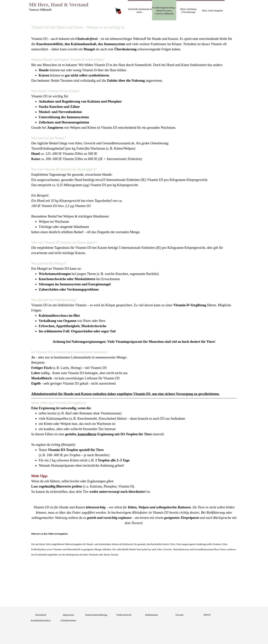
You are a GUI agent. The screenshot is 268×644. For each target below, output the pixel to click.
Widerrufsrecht (124, 615)
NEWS (207, 615)
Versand (179, 615)
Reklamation (151, 615)
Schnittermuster (68, 620)
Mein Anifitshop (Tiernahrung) (188, 11)
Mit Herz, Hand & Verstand (59, 5)
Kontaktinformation (41, 620)
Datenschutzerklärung (96, 615)
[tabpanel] (134, 296)
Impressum (68, 615)
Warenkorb (41, 615)
